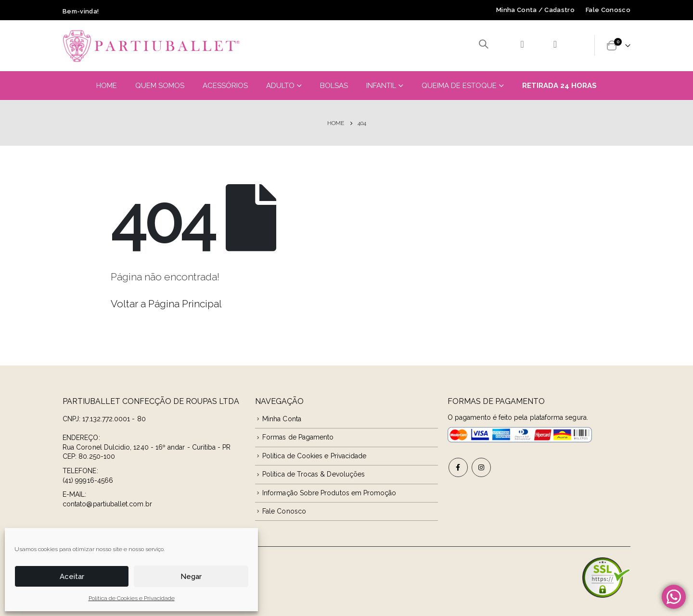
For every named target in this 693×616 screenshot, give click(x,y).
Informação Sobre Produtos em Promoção (329, 493)
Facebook (458, 467)
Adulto (280, 86)
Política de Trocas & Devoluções (314, 474)
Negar (191, 577)
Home (107, 86)
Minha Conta (282, 419)
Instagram (481, 467)
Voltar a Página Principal (166, 304)
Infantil (381, 86)
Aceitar (72, 577)
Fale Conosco (608, 10)
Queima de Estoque (459, 86)
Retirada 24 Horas (559, 86)
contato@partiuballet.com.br (107, 504)
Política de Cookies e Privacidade (132, 598)
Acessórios (225, 86)
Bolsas (334, 86)
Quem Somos (160, 86)
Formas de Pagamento (298, 437)
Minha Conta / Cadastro (535, 10)
